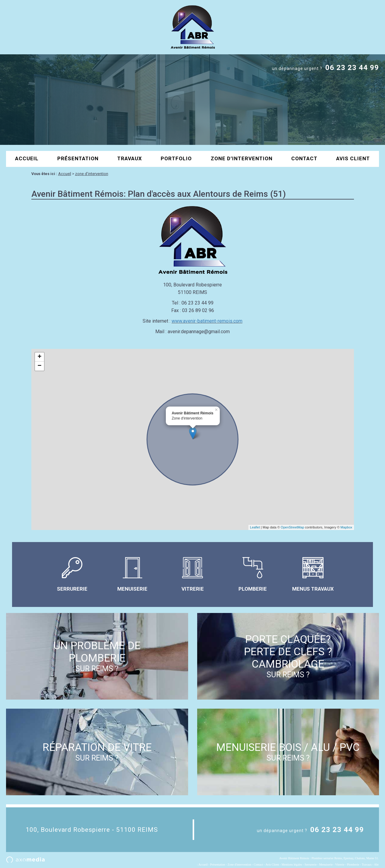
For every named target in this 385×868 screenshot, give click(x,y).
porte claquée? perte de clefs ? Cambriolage (288, 656)
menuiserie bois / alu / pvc (288, 752)
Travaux (130, 158)
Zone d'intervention (239, 865)
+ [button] (39, 357)
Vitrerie (340, 865)
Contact (258, 865)
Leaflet (255, 527)
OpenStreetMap (292, 527)
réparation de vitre (97, 752)
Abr (376, 865)
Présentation (78, 158)
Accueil (27, 158)
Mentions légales (292, 865)
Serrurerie (311, 865)
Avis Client (353, 158)
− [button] (39, 366)
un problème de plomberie (97, 656)
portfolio (176, 158)
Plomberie (353, 865)
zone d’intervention (242, 158)
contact (304, 158)
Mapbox (346, 527)
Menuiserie (326, 865)
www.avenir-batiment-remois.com (207, 321)
